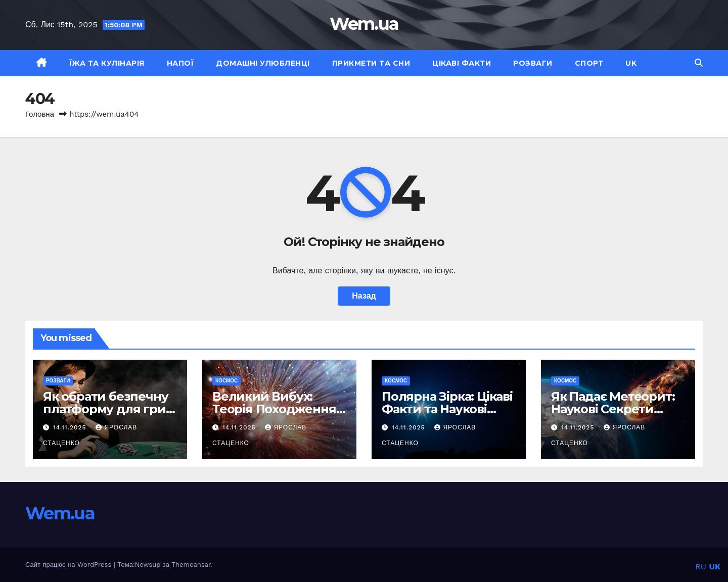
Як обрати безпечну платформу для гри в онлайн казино (109, 409)
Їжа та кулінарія (107, 63)
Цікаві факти (462, 63)
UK (631, 63)
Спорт (589, 63)
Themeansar (191, 565)
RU (701, 567)
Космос (226, 381)
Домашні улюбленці (263, 63)
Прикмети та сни (371, 63)
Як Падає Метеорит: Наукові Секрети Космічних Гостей (613, 409)
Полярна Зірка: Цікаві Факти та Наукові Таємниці (447, 409)
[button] (699, 63)
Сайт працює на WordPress (70, 565)
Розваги (533, 63)
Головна (40, 114)
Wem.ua (364, 24)
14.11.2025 (71, 427)
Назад (364, 296)
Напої (180, 63)
